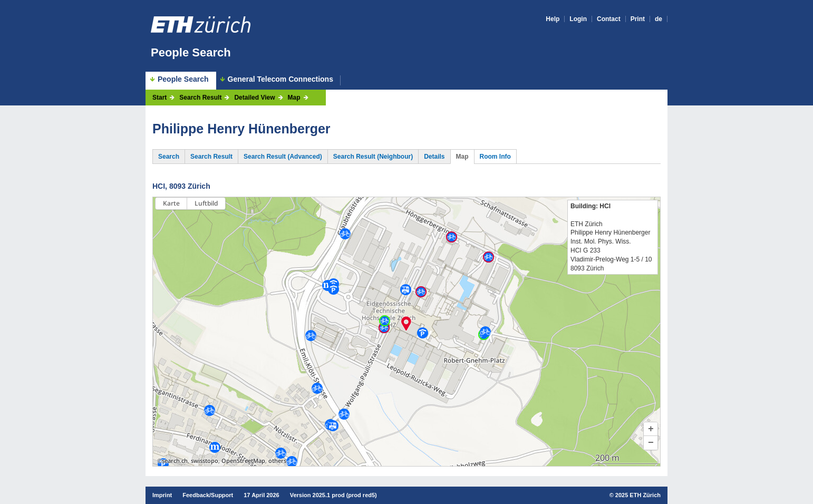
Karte (171, 203)
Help (553, 19)
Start (159, 98)
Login (578, 19)
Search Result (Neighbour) (373, 157)
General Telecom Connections (280, 79)
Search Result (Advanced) (283, 157)
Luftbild (206, 203)
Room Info (495, 157)
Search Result (200, 98)
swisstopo (205, 461)
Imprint (162, 495)
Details (434, 157)
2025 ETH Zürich (638, 495)
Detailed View (254, 98)
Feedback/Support (208, 495)
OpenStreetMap (243, 461)
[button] (651, 429)
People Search (191, 52)
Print (638, 19)
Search (169, 157)
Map (294, 98)
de (659, 19)
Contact (609, 19)
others (277, 461)
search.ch (175, 461)
